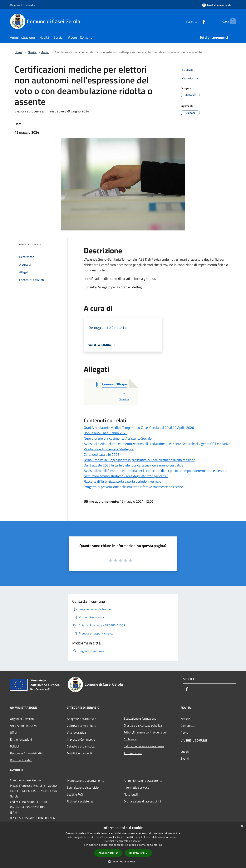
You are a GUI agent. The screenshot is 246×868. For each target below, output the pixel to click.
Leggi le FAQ (75, 794)
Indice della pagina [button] (30, 244)
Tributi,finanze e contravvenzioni (145, 732)
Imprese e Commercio (81, 739)
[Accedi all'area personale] (217, 5)
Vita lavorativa (76, 732)
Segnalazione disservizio (83, 787)
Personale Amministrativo (27, 753)
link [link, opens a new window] (160, 845)
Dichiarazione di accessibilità (142, 801)
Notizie (185, 719)
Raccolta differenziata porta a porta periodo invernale (122, 481)
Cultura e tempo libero (81, 726)
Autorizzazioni (133, 753)
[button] (123, 861)
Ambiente (130, 739)
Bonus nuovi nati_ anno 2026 (106, 433)
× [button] (242, 826)
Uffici (13, 732)
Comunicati (188, 726)
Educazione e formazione (140, 718)
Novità (32, 52)
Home (18, 52)
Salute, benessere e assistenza (144, 746)
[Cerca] (231, 21)
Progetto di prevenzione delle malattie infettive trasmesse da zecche (133, 487)
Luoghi (185, 752)
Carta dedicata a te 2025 (102, 454)
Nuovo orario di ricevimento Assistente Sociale (118, 438)
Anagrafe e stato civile (81, 719)
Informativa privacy (136, 787)
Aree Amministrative (24, 726)
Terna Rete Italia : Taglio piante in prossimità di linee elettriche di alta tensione (140, 460)
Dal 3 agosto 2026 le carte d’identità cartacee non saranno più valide (134, 465)
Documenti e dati (21, 760)
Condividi (190, 71)
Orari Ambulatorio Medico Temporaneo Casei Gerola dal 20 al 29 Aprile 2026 (139, 428)
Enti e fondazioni (21, 739)
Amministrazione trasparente (143, 781)
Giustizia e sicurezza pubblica (143, 725)
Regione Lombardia (22, 5)
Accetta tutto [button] (108, 853)
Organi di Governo (22, 719)
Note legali (131, 794)
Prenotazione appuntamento (86, 781)
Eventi (185, 758)
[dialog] (123, 845)
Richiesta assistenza (80, 801)
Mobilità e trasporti (79, 753)
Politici (14, 746)
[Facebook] (197, 21)
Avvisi (45, 52)
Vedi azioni (191, 79)
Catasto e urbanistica (81, 746)
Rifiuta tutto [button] (138, 853)
